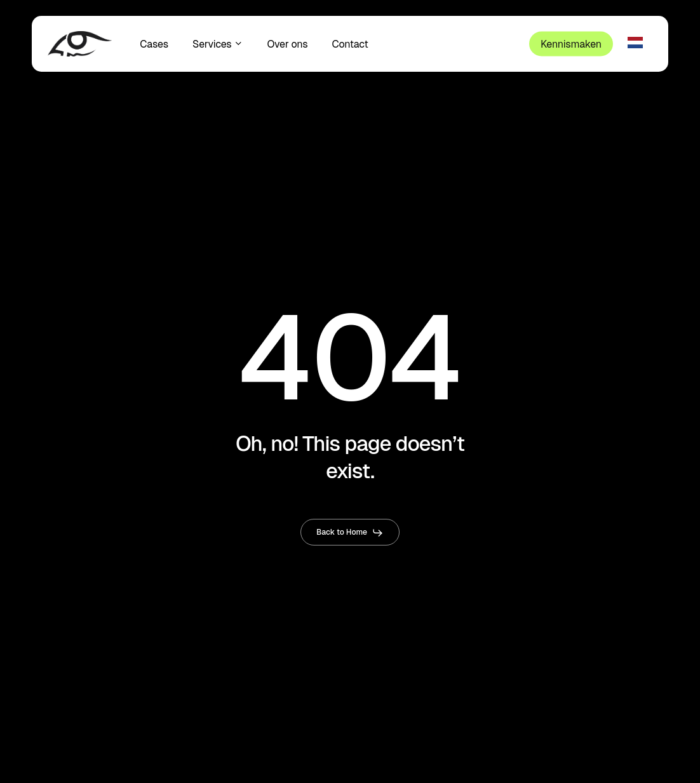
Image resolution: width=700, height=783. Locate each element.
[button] (350, 533)
